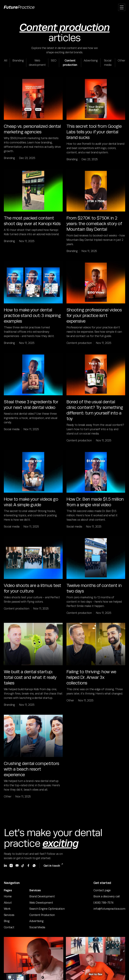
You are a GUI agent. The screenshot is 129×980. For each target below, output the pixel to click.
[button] (122, 7)
